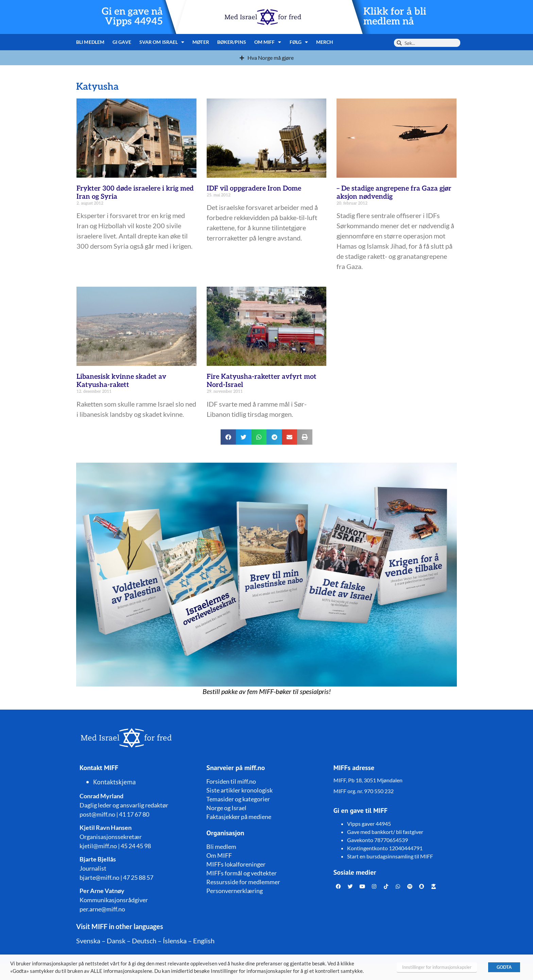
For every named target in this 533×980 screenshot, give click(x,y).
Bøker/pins (232, 42)
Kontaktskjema (115, 782)
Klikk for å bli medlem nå (395, 17)
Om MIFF (268, 42)
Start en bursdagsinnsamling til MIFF (390, 856)
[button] (228, 437)
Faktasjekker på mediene (239, 817)
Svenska (88, 941)
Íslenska (175, 941)
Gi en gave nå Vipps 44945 (132, 17)
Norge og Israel (226, 808)
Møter (201, 42)
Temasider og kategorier (238, 799)
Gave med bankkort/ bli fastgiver (385, 832)
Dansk (116, 941)
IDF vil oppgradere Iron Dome (254, 189)
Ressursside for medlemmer (243, 882)
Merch (325, 42)
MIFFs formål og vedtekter (242, 873)
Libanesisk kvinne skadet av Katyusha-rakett (121, 381)
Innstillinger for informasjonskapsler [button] (437, 967)
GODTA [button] (504, 967)
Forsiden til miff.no (231, 781)
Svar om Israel (162, 42)
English (204, 941)
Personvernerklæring (235, 891)
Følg (299, 42)
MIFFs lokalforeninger (236, 864)
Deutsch (144, 941)
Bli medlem (90, 42)
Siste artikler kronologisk (239, 790)
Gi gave (122, 42)
